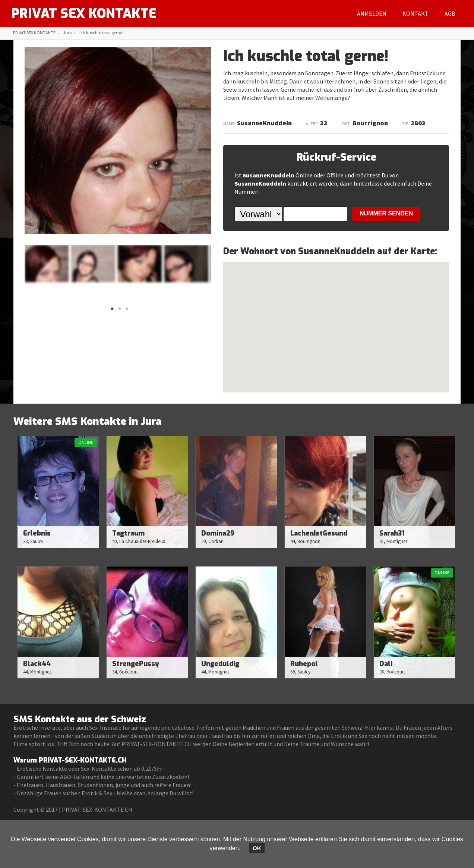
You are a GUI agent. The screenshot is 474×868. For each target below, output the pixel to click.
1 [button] (112, 311)
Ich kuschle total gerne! (101, 33)
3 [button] (127, 311)
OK (257, 848)
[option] (47, 263)
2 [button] (120, 311)
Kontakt (415, 13)
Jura (67, 33)
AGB (450, 13)
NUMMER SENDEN (386, 213)
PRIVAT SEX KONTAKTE (86, 13)
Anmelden (372, 13)
